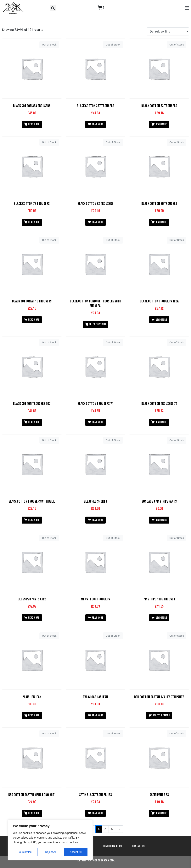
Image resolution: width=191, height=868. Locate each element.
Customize (25, 852)
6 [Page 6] (112, 829)
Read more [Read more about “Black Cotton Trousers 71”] (98, 422)
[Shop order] (168, 31)
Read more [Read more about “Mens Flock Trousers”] (98, 618)
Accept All (76, 852)
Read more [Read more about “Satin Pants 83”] (161, 813)
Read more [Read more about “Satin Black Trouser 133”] (98, 813)
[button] (53, 8)
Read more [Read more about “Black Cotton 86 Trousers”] (161, 222)
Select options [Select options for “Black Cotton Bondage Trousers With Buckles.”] (97, 324)
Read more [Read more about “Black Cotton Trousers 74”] (161, 422)
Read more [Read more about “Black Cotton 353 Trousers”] (34, 124)
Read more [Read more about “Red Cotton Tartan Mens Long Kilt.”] (34, 813)
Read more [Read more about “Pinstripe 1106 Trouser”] (161, 618)
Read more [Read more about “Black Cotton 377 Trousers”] (98, 124)
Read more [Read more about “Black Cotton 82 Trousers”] (98, 222)
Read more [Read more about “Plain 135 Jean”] (34, 716)
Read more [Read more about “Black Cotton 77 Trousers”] (34, 222)
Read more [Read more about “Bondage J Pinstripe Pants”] (161, 520)
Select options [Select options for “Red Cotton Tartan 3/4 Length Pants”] (161, 716)
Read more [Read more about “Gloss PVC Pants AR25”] (34, 618)
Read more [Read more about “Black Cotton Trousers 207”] (34, 422)
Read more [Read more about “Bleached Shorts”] (98, 520)
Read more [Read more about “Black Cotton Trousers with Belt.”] (34, 520)
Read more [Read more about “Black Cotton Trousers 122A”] (161, 320)
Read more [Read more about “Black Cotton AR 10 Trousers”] (34, 320)
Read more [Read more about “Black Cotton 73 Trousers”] (161, 124)
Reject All (51, 852)
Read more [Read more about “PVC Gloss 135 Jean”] (98, 716)
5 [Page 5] (105, 829)
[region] (50, 840)
